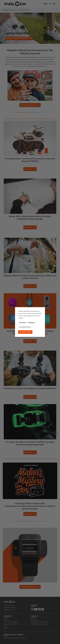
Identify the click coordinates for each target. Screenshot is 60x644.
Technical (23, 323)
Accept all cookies (25, 332)
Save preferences (25, 327)
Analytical (32, 323)
